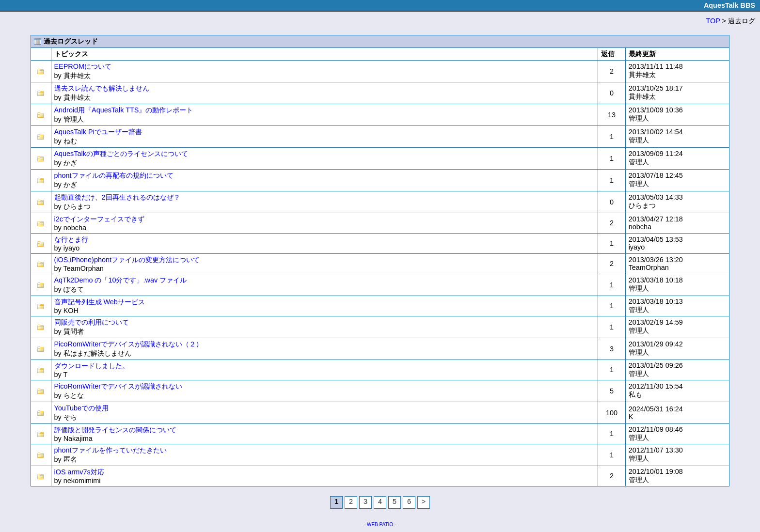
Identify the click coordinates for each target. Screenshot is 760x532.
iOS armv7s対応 (79, 472)
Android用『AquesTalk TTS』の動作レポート (124, 110)
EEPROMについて (83, 66)
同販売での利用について (92, 322)
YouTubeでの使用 (82, 408)
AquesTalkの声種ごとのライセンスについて (121, 154)
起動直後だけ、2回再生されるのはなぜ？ (117, 197)
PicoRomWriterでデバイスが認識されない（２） (128, 344)
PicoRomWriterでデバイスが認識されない (118, 386)
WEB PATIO (380, 524)
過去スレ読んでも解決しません (102, 88)
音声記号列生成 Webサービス (100, 302)
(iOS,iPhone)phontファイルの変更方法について (127, 260)
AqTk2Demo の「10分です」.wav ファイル (121, 280)
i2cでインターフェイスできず (99, 219)
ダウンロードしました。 (92, 366)
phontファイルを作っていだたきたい (111, 450)
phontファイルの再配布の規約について (114, 175)
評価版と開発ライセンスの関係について (115, 430)
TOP (713, 21)
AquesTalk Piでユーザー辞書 (98, 132)
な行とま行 (71, 239)
